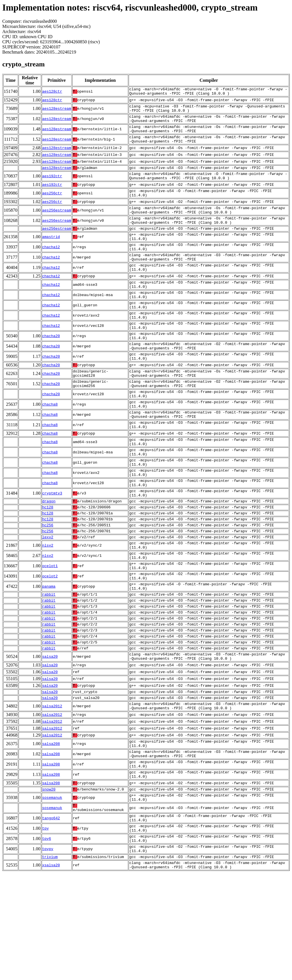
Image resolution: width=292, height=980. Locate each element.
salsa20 (50, 739)
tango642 (51, 916)
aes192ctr (52, 186)
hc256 (48, 587)
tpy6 (47, 940)
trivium (50, 962)
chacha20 (51, 369)
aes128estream (57, 111)
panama (49, 658)
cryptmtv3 (52, 551)
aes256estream (57, 224)
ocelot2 (50, 646)
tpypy (48, 952)
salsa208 (51, 831)
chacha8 (50, 448)
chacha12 (51, 267)
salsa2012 (52, 792)
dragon (49, 560)
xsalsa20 (51, 971)
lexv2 (48, 601)
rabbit (49, 668)
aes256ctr (52, 205)
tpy (45, 928)
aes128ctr (52, 92)
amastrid (51, 255)
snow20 (49, 883)
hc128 (48, 567)
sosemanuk (52, 893)
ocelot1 (50, 634)
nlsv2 (48, 610)
